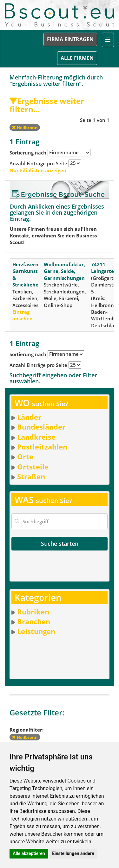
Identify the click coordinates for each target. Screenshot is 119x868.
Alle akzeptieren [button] (29, 853)
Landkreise (36, 437)
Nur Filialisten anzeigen (38, 170)
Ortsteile (33, 467)
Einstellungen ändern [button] (73, 853)
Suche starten (60, 544)
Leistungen (36, 631)
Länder (29, 417)
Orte (25, 456)
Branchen (34, 621)
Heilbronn (25, 128)
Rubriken (33, 612)
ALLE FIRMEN (77, 58)
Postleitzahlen (42, 447)
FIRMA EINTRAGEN (70, 39)
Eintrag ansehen (23, 315)
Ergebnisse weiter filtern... (47, 105)
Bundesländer (41, 427)
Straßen (31, 476)
